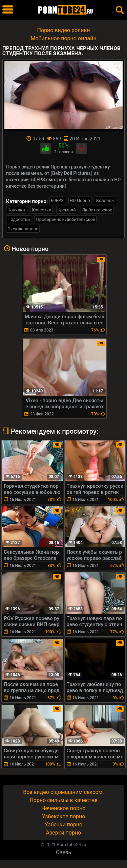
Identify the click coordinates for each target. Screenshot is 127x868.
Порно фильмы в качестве (63, 800)
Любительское (97, 210)
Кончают (17, 210)
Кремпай (67, 210)
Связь (63, 852)
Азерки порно (64, 833)
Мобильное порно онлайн (63, 38)
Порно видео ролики (64, 30)
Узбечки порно (63, 825)
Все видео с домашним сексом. (63, 792)
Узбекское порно (64, 816)
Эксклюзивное (23, 229)
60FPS (57, 200)
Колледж (105, 200)
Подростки (19, 219)
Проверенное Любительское (66, 219)
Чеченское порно (64, 808)
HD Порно (80, 200)
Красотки (41, 210)
